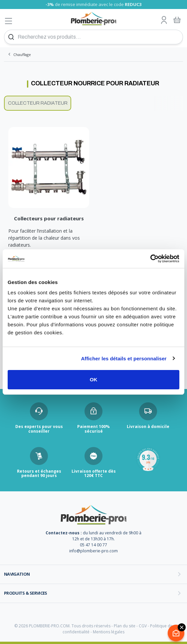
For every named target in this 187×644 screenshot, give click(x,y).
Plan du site (125, 626)
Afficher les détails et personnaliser (124, 358)
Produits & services (26, 593)
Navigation (17, 574)
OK (94, 379)
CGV (143, 626)
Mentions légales (109, 632)
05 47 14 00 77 (93, 545)
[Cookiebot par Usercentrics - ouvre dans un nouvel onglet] (150, 259)
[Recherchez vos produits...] (93, 37)
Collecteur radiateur (38, 103)
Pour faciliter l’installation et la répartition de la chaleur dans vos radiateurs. (44, 238)
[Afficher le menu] (9, 21)
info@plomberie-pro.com (93, 551)
